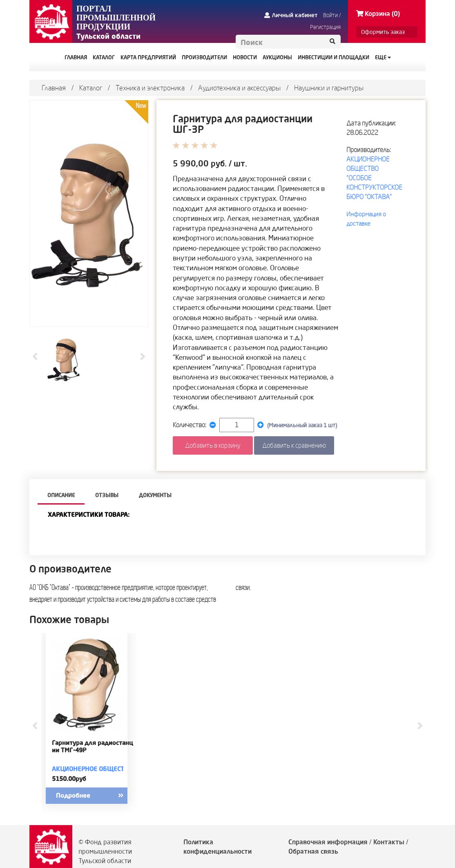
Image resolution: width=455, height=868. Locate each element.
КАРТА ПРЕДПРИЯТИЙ (148, 57)
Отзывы (107, 495)
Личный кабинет (291, 15)
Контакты (389, 842)
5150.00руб (69, 779)
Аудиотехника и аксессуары (239, 88)
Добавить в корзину (213, 445)
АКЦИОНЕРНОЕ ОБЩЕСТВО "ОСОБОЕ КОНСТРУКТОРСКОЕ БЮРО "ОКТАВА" (93, 769)
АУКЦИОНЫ (277, 57)
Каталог (91, 88)
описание (61, 495)
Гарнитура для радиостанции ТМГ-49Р (93, 747)
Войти (330, 15)
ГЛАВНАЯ (76, 57)
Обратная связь (313, 851)
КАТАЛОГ (104, 57)
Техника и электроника (150, 88)
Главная (54, 88)
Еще (383, 57)
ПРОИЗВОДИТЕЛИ (204, 57)
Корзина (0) (378, 13)
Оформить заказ (383, 32)
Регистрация (325, 27)
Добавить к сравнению (294, 445)
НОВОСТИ (245, 57)
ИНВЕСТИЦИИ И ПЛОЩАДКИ (333, 57)
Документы (155, 495)
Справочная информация (328, 842)
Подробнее (97, 796)
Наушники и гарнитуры (329, 88)
